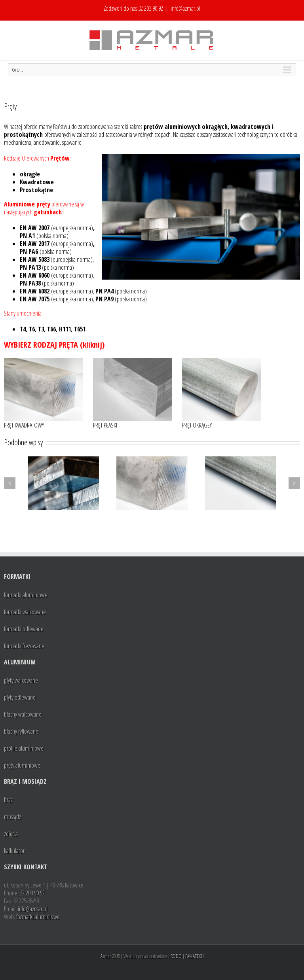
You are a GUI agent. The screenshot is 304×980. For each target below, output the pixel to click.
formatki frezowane (24, 646)
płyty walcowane (21, 680)
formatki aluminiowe (26, 595)
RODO (176, 956)
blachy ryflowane (21, 731)
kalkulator (14, 851)
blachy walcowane (23, 714)
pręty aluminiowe (22, 765)
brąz (8, 800)
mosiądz (12, 817)
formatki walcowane (25, 612)
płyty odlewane (20, 697)
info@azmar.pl (185, 8)
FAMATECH (195, 956)
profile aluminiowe (24, 748)
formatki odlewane (24, 629)
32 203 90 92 (151, 8)
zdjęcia (11, 834)
